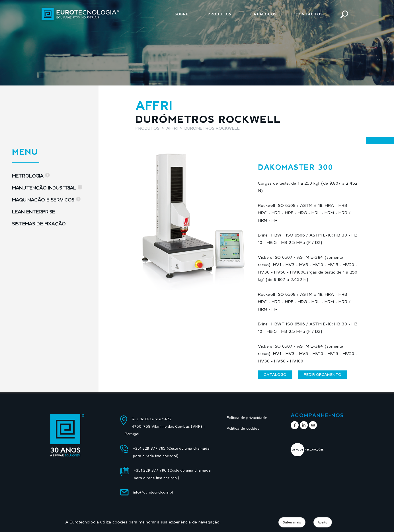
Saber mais (292, 522)
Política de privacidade (247, 418)
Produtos (219, 14)
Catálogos (263, 14)
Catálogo (275, 374)
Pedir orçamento (323, 374)
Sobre (182, 14)
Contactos (309, 14)
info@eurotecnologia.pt (153, 492)
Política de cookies (243, 428)
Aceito (323, 522)
